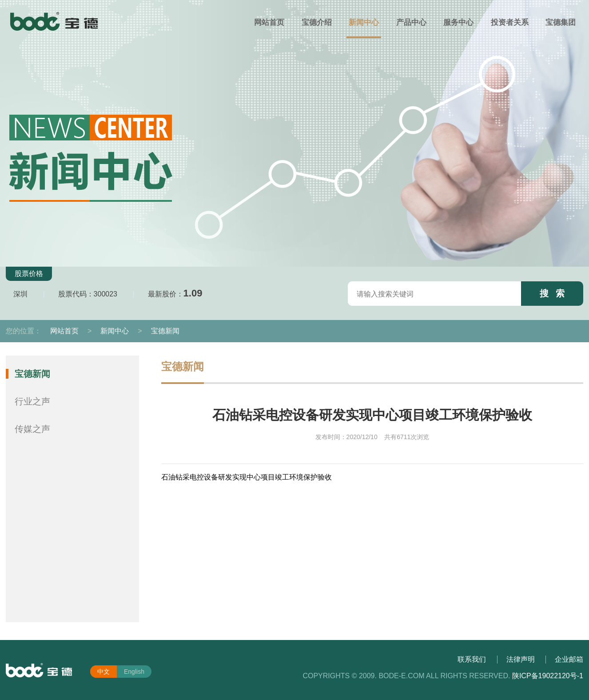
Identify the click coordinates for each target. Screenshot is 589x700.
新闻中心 (364, 22)
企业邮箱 (569, 659)
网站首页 (269, 22)
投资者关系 (510, 22)
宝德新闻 (165, 331)
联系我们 (472, 659)
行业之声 (32, 401)
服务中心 (458, 22)
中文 (103, 672)
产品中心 (411, 22)
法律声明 (521, 659)
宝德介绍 (317, 22)
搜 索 (552, 293)
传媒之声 (32, 429)
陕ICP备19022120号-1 (548, 676)
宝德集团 (561, 22)
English (134, 672)
